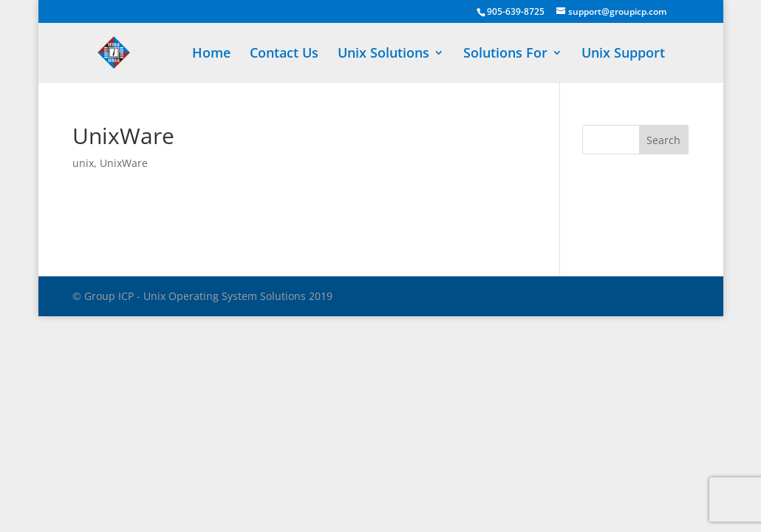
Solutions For (505, 54)
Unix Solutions (383, 54)
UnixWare (124, 163)
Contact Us (284, 54)
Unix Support (623, 54)
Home (211, 54)
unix (83, 163)
